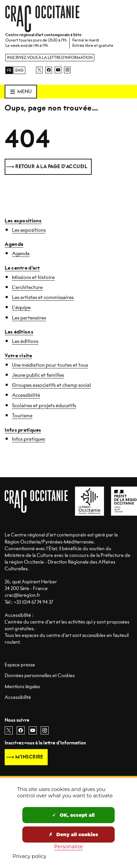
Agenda (14, 244)
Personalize (69, 846)
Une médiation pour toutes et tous (50, 365)
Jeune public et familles (38, 375)
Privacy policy (30, 856)
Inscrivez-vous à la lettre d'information (50, 58)
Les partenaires (29, 318)
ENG (19, 70)
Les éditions (19, 332)
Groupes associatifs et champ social (51, 385)
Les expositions (23, 221)
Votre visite (18, 356)
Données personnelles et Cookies (40, 676)
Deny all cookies (73, 835)
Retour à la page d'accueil (51, 167)
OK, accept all (73, 815)
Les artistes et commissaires (43, 297)
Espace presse (20, 665)
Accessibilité (26, 395)
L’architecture (27, 287)
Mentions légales (22, 687)
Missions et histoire (33, 277)
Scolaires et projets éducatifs (44, 406)
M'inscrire (29, 757)
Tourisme (22, 416)
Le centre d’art (22, 268)
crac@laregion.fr (22, 595)
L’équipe (21, 307)
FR (9, 70)
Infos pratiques (23, 430)
